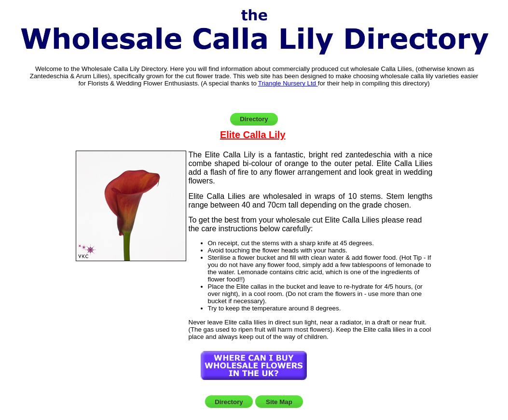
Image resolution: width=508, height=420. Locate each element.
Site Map (279, 402)
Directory (254, 119)
